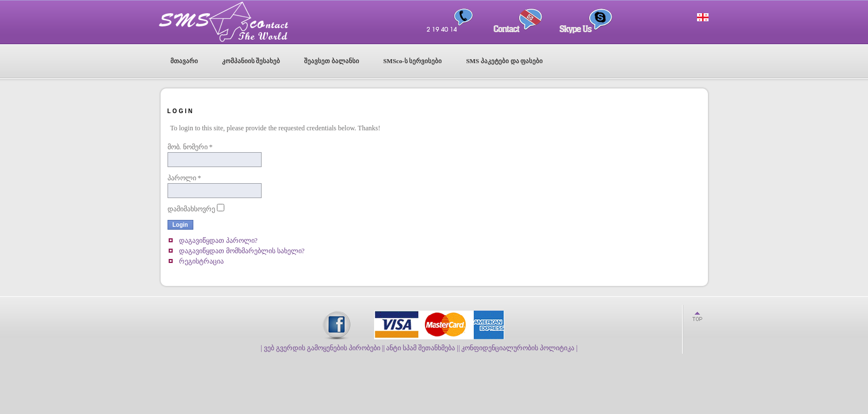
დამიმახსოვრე (191, 209)
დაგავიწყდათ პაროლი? (218, 241)
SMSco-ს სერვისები (412, 61)
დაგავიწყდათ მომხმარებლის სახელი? (242, 251)
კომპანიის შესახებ (251, 61)
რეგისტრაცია (201, 261)
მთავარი (184, 61)
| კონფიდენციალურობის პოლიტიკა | (518, 348)
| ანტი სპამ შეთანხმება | (421, 348)
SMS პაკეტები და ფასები (504, 61)
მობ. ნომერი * (190, 147)
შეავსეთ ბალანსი (332, 61)
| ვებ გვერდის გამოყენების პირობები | (322, 348)
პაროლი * (184, 178)
